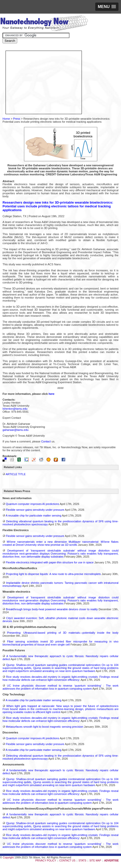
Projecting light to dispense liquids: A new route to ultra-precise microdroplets (53, 574)
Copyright (8, 858)
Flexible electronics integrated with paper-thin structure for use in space (50, 562)
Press (17, 119)
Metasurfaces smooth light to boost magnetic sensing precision (44, 727)
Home (6, 119)
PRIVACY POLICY (46, 861)
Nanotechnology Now (44, 24)
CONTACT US (67, 861)
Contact (46, 441)
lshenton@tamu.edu (15, 409)
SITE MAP (95, 861)
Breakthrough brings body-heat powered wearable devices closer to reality (52, 609)
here (51, 394)
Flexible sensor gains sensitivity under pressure (35, 510)
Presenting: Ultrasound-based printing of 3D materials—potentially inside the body (63, 633)
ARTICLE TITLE (16, 474)
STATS (82, 861)
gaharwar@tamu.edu (16, 430)
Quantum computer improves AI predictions (32, 504)
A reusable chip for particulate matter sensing (33, 516)
